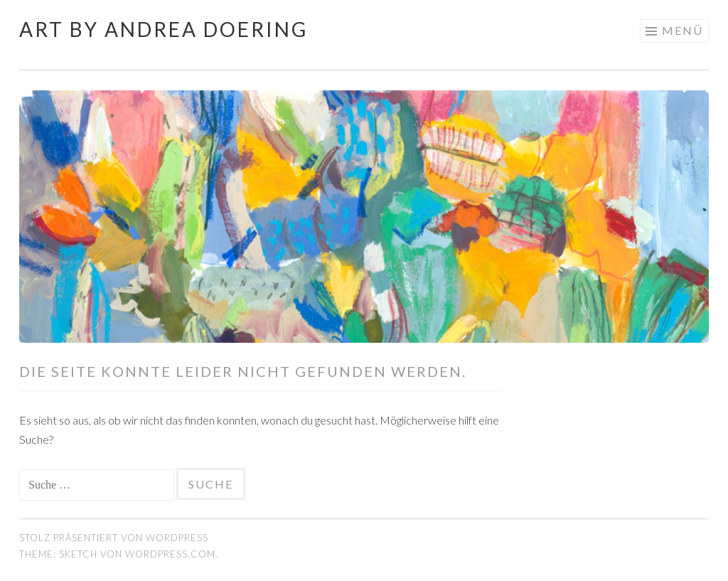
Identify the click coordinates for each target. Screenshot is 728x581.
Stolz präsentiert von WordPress (114, 538)
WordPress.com (170, 554)
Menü (682, 30)
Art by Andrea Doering (164, 29)
